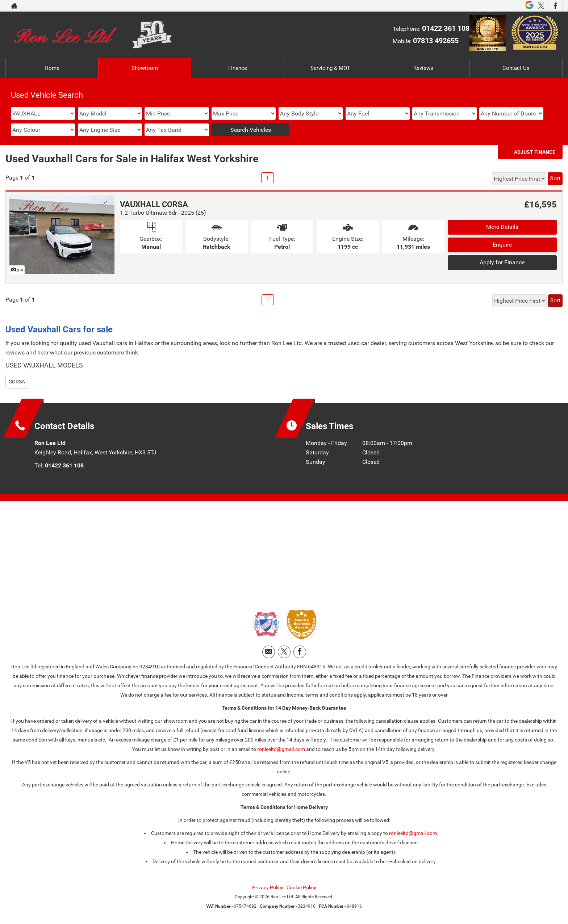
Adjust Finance (535, 152)
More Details (502, 227)
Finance (238, 68)
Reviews (423, 68)
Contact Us (516, 68)
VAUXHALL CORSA (154, 204)
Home (52, 68)
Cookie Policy (301, 887)
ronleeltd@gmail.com (281, 749)
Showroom (145, 68)
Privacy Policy (268, 887)
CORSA (17, 382)
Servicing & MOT (330, 68)
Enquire (502, 245)
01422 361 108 (446, 28)
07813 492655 (436, 41)
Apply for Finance (502, 262)
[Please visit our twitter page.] (541, 6)
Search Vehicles (251, 130)
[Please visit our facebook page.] (555, 6)
